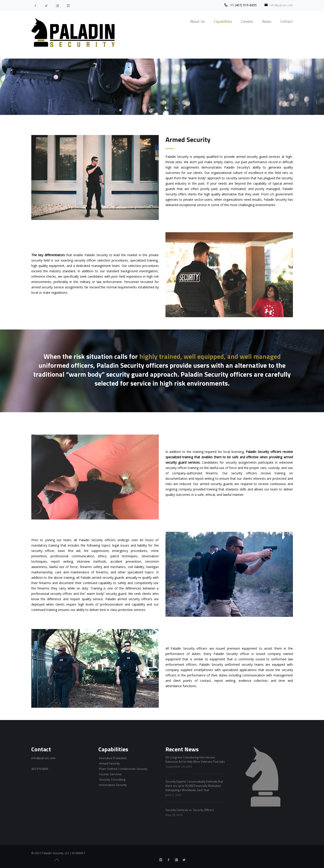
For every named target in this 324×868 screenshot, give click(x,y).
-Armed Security (109, 763)
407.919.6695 (40, 769)
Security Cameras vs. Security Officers (190, 810)
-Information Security (113, 785)
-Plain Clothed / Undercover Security (123, 769)
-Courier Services (110, 774)
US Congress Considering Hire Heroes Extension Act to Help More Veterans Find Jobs (195, 759)
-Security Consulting (112, 779)
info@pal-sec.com (282, 5)
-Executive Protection (113, 758)
